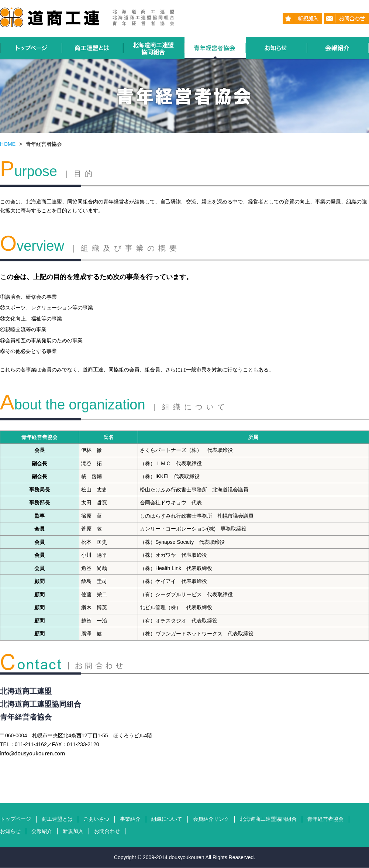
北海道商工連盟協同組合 (268, 819)
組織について (167, 819)
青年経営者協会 (325, 819)
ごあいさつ (96, 819)
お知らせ (10, 831)
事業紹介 (130, 819)
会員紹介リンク (211, 819)
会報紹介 (42, 831)
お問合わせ (107, 831)
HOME (8, 144)
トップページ (15, 819)
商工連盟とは (57, 819)
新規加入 (73, 831)
